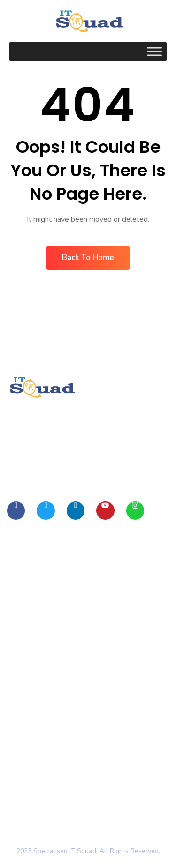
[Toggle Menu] (154, 51)
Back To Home (88, 258)
